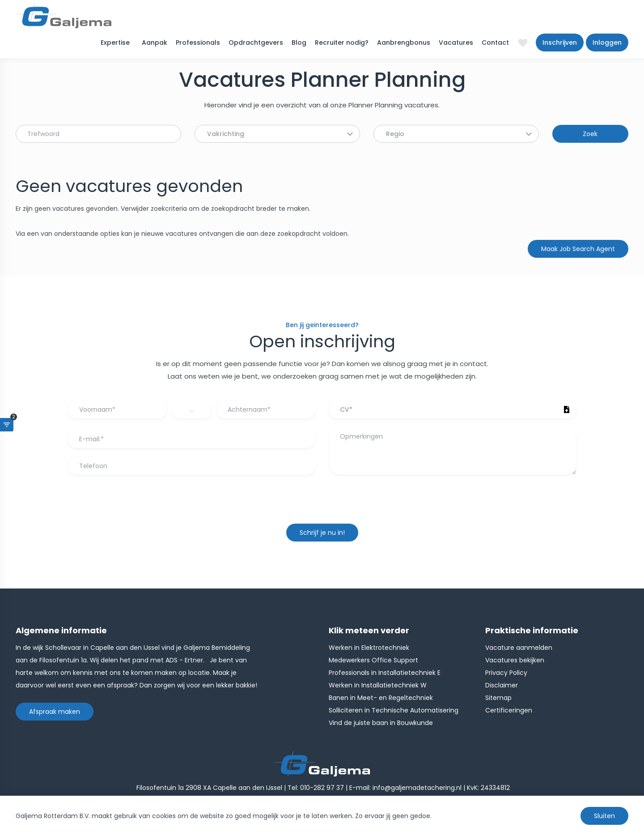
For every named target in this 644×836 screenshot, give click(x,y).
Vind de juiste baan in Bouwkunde (381, 723)
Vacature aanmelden (519, 648)
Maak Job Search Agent (578, 249)
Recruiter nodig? (342, 43)
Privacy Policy (506, 673)
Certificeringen (509, 710)
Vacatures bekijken (515, 660)
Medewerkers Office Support (373, 660)
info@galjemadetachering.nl (417, 788)
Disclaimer (502, 685)
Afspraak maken (55, 712)
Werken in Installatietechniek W (378, 685)
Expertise (115, 43)
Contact (495, 43)
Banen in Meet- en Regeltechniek (381, 698)
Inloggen (607, 43)
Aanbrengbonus (404, 43)
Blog (299, 43)
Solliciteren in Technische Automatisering (394, 710)
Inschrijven (560, 43)
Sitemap (498, 698)
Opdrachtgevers (256, 43)
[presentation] (322, 503)
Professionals (198, 43)
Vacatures (456, 43)
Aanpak (155, 43)
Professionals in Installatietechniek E (385, 673)
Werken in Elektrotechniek (369, 648)
